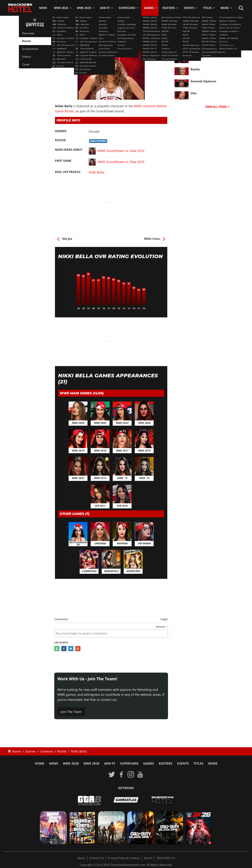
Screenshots (30, 49)
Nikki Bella (97, 172)
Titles (207, 8)
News (43, 8)
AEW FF (105, 8)
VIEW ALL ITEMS (217, 107)
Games (149, 8)
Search (148, 858)
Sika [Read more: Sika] (194, 93)
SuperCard (127, 8)
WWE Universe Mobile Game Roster (82, 31)
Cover (26, 64)
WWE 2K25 (84, 8)
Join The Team (71, 712)
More (225, 8)
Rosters (169, 8)
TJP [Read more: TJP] (193, 45)
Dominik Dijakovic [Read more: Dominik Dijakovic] (203, 81)
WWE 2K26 (61, 8)
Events (189, 8)
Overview (28, 33)
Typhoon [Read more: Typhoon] (197, 57)
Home (39, 763)
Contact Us (97, 858)
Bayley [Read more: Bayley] (195, 69)
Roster (27, 41)
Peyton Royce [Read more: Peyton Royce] (200, 33)
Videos (27, 57)
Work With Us (166, 858)
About (81, 858)
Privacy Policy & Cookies (124, 858)
